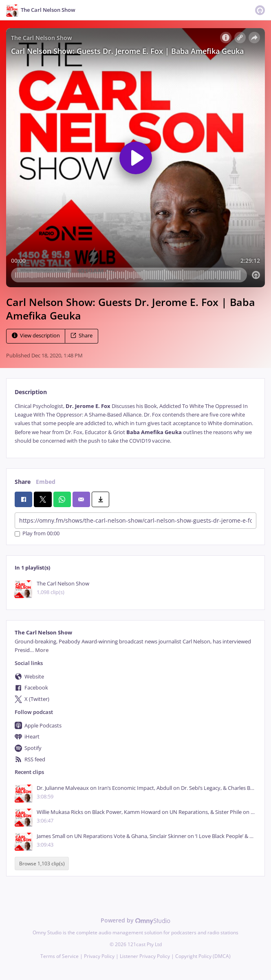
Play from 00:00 (37, 534)
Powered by (135, 920)
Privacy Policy (99, 956)
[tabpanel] (135, 424)
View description (36, 336)
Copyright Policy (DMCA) (203, 956)
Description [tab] (31, 392)
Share (82, 336)
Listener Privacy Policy (145, 956)
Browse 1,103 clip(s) (42, 864)
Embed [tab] (46, 482)
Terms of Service (59, 956)
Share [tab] (23, 482)
